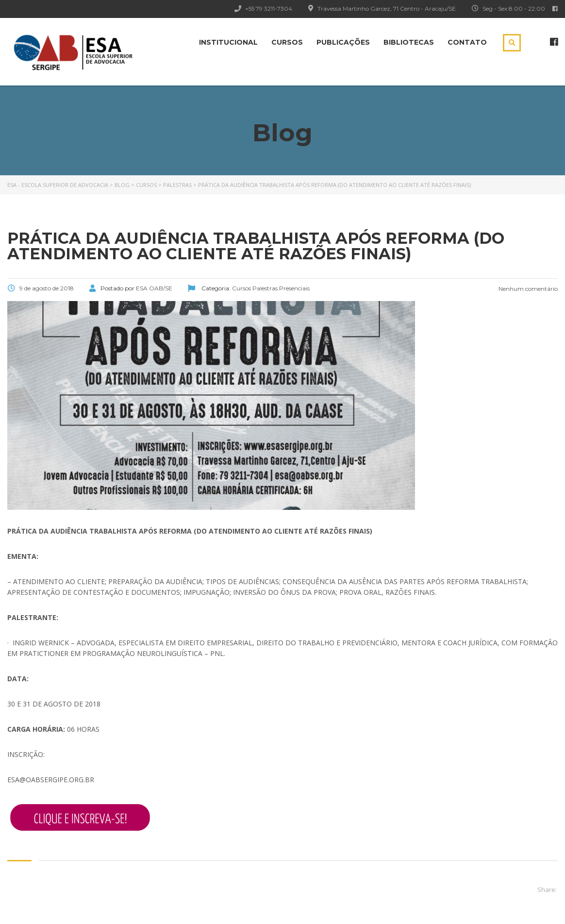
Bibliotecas (409, 42)
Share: (547, 890)
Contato (467, 42)
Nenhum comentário (527, 289)
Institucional (228, 42)
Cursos (287, 42)
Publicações (343, 42)
